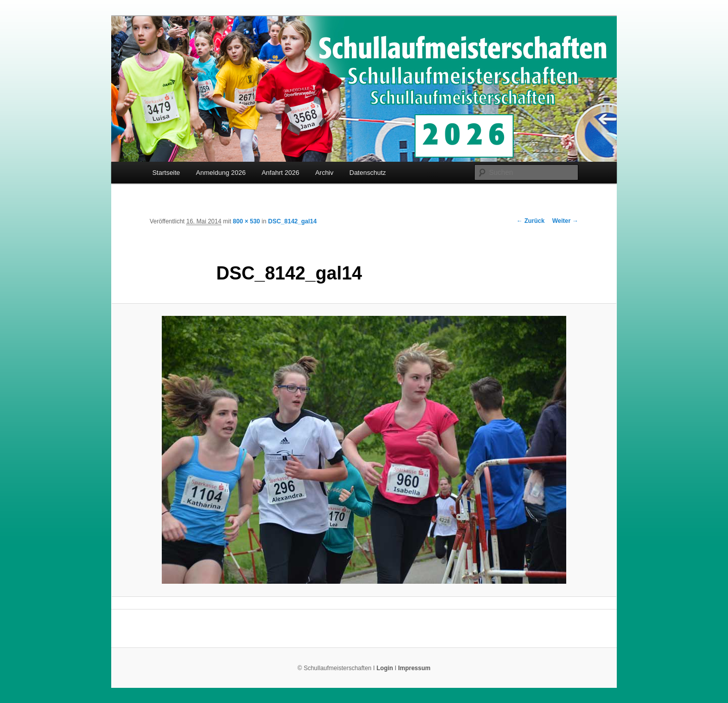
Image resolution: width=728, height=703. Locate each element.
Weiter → (565, 221)
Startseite (166, 173)
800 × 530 (247, 221)
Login (385, 668)
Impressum (414, 668)
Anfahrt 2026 (280, 173)
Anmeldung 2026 (221, 173)
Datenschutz (368, 173)
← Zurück (531, 221)
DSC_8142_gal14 (292, 221)
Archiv (324, 173)
